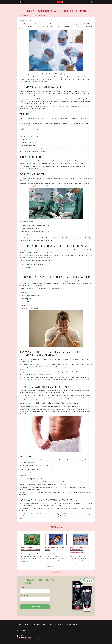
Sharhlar (45, 625)
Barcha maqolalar (56, 572)
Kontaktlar (76, 625)
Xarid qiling (35, 607)
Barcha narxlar (21, 630)
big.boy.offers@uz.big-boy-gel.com (24, 637)
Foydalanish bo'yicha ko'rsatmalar (32, 625)
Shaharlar (53, 625)
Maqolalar (61, 625)
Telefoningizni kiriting (24, 596)
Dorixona (69, 625)
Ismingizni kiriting (24, 588)
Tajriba (19, 625)
